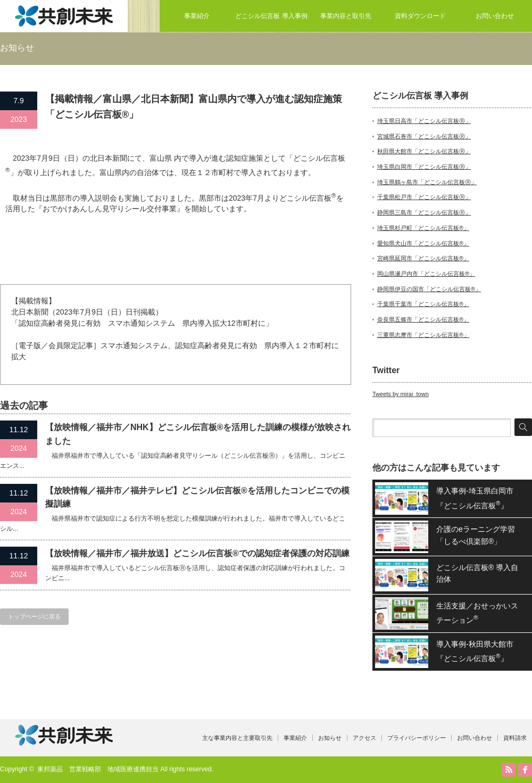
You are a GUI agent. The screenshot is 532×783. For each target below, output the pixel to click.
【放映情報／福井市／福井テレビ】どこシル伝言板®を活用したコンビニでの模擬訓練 (197, 497)
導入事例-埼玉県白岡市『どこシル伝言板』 (475, 498)
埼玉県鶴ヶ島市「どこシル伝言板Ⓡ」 (427, 182)
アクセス (364, 738)
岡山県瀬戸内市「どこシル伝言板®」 (426, 274)
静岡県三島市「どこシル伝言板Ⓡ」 (424, 212)
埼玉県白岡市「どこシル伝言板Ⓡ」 (424, 167)
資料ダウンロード (420, 16)
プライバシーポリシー (417, 738)
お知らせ (330, 738)
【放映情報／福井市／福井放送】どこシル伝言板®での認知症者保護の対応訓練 (197, 553)
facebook (525, 770)
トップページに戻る (34, 616)
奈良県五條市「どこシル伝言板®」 (423, 319)
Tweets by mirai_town (401, 394)
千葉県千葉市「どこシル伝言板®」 (423, 304)
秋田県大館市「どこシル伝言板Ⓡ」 (424, 151)
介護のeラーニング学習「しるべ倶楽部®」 (476, 535)
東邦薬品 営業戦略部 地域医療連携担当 (98, 769)
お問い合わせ (495, 16)
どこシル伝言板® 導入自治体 (477, 573)
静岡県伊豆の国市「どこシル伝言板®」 (429, 289)
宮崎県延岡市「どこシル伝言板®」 (423, 258)
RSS (509, 770)
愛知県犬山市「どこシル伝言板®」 (423, 243)
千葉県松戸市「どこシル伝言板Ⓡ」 (424, 197)
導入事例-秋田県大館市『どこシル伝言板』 (475, 651)
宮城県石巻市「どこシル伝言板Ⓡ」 (424, 136)
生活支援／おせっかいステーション (477, 613)
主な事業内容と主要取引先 (237, 738)
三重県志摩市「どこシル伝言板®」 (423, 335)
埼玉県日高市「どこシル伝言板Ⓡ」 (424, 121)
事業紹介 (197, 16)
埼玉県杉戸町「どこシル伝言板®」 (423, 228)
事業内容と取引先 (346, 16)
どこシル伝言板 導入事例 (271, 16)
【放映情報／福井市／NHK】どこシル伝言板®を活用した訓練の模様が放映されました (198, 434)
